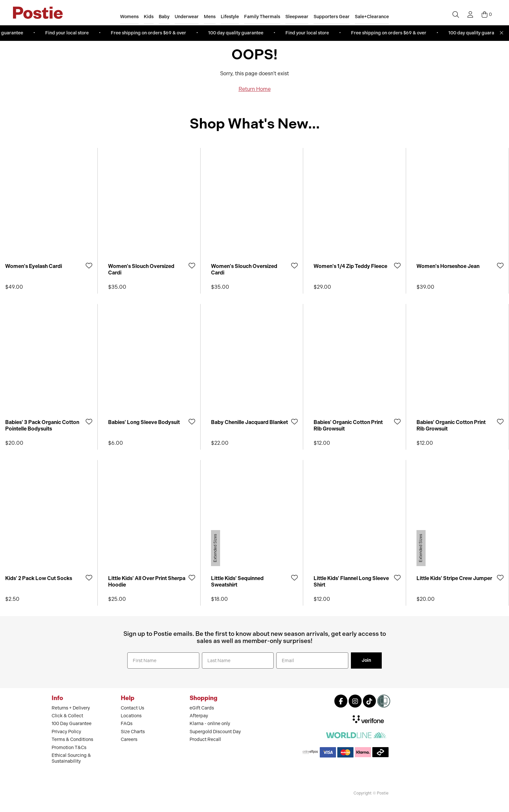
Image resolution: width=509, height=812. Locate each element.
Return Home (255, 89)
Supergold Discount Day (215, 732)
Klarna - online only (210, 724)
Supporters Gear (332, 17)
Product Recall (205, 739)
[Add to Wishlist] (89, 266)
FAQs (127, 724)
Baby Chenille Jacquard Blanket (249, 422)
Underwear (187, 17)
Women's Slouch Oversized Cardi (141, 269)
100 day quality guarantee (239, 33)
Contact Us (132, 708)
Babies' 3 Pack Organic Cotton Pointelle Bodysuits (42, 425)
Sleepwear (297, 17)
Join (366, 660)
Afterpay (199, 716)
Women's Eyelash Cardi (34, 266)
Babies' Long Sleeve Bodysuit (144, 422)
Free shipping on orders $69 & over (152, 33)
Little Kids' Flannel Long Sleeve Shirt (351, 581)
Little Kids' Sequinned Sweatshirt (237, 581)
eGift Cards (202, 708)
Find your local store (70, 33)
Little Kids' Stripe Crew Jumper (454, 578)
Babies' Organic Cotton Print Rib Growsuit (348, 425)
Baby (164, 17)
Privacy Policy (66, 732)
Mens (210, 17)
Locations (131, 716)
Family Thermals (262, 17)
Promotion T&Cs (69, 748)
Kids (149, 17)
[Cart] (487, 15)
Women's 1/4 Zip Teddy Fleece (350, 266)
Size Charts (133, 732)
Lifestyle (230, 17)
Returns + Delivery (71, 708)
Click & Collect (67, 716)
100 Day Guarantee (72, 724)
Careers (129, 739)
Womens (129, 17)
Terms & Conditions (72, 739)
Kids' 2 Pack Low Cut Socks (39, 578)
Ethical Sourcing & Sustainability (71, 758)
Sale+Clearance (372, 17)
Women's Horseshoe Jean (448, 266)
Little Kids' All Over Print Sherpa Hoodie (147, 581)
